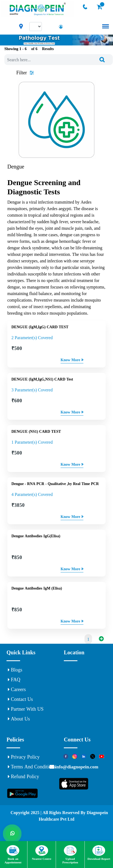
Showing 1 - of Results (29, 49)
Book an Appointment (13, 855)
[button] (105, 26)
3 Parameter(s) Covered (32, 390)
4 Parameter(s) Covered (32, 494)
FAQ (14, 680)
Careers (17, 689)
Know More (72, 360)
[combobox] (59, 60)
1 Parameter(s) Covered (32, 442)
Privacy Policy (24, 757)
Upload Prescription (70, 855)
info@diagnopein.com (76, 767)
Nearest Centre (42, 853)
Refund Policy (23, 777)
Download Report (99, 853)
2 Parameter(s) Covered (32, 338)
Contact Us (20, 699)
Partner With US (26, 709)
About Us (19, 719)
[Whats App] (12, 834)
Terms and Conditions (32, 767)
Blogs (15, 670)
